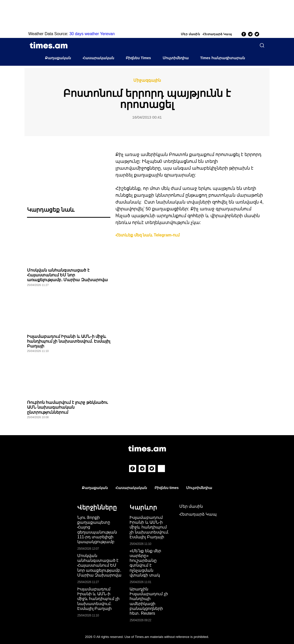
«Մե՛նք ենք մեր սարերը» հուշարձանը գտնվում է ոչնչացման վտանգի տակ (145, 563)
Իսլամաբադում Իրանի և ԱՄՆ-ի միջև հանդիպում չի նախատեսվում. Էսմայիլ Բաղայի (69, 341)
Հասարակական (98, 58)
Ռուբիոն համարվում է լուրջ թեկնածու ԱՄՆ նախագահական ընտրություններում (67, 407)
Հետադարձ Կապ (217, 34)
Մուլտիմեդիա (176, 58)
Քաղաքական (58, 58)
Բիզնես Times (138, 58)
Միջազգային (147, 80)
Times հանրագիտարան (223, 58)
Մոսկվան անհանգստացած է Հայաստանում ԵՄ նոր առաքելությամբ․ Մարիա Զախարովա (67, 275)
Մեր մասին (190, 34)
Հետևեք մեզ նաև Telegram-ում (148, 235)
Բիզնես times (167, 488)
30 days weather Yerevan (92, 34)
